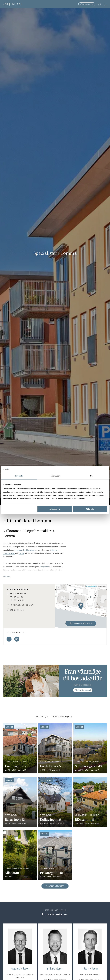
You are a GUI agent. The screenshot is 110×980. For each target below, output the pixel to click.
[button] (81, 606)
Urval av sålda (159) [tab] (62, 717)
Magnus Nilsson (20, 968)
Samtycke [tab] (19, 476)
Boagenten (44, 567)
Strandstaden (9, 553)
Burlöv (26, 550)
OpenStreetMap (92, 586)
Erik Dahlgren (55, 968)
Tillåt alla (90, 509)
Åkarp (32, 550)
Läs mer (7, 576)
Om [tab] (91, 476)
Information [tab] (55, 476)
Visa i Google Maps (79, 624)
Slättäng (54, 550)
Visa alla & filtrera (55, 886)
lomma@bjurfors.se (21, 605)
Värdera (87, 4)
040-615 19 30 (17, 610)
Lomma (19, 550)
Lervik (21, 553)
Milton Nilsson (90, 968)
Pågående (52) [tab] (42, 717)
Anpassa (55, 509)
